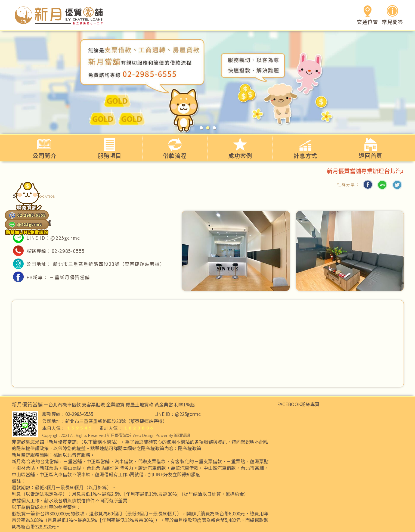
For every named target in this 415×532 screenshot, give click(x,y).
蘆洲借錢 (104, 474)
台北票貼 (96, 468)
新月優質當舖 (119, 435)
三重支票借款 (208, 461)
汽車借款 (124, 461)
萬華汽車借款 (185, 468)
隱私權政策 (190, 448)
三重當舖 (73, 461)
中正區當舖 (98, 461)
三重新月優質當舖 (70, 277)
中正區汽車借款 (56, 474)
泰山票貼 (72, 468)
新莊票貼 (49, 468)
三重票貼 (236, 461)
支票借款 (156, 461)
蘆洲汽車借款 (152, 468)
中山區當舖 (23, 474)
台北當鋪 (49, 461)
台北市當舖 (252, 468)
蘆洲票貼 (259, 461)
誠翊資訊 (182, 435)
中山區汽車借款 (220, 468)
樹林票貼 (26, 468)
